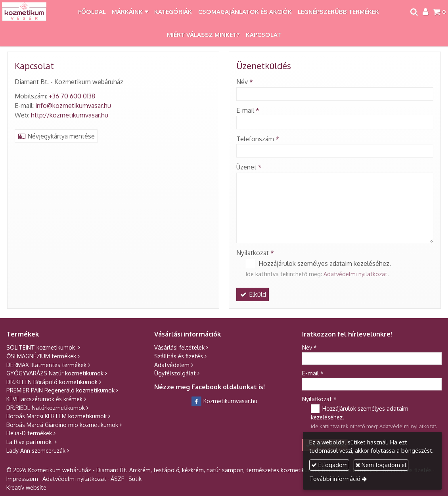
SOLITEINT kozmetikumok (41, 347)
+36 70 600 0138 (72, 96)
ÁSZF (117, 479)
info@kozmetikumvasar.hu (73, 106)
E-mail (248, 110)
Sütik (135, 479)
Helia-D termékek (29, 433)
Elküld (253, 294)
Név (245, 82)
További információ (336, 479)
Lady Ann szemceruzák (36, 450)
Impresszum (22, 479)
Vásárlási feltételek (179, 347)
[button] (439, 12)
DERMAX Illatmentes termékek (46, 365)
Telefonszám (258, 139)
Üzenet (249, 167)
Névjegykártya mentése (56, 136)
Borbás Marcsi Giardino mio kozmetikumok (62, 425)
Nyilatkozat (255, 253)
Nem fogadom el (383, 465)
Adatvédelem (172, 365)
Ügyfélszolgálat (175, 373)
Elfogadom (331, 465)
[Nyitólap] (24, 12)
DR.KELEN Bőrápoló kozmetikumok (52, 382)
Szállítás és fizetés (179, 356)
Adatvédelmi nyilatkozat (355, 274)
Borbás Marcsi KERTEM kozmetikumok (56, 416)
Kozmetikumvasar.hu (224, 401)
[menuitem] (92, 12)
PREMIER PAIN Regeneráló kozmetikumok (60, 390)
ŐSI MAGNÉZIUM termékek (41, 356)
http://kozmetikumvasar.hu (70, 115)
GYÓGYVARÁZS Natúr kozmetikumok (55, 373)
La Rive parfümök (30, 442)
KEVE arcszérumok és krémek (44, 399)
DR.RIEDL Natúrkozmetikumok (46, 408)
